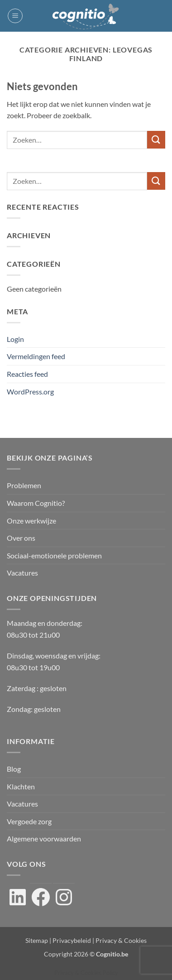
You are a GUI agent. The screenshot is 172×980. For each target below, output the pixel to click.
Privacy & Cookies (121, 940)
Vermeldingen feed (36, 356)
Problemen (24, 485)
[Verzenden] (156, 140)
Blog (14, 769)
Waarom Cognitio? (36, 503)
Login (15, 339)
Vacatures (22, 573)
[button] (15, 16)
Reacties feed (27, 374)
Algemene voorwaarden (44, 838)
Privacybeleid (72, 940)
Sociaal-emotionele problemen (54, 555)
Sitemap (37, 940)
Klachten (21, 786)
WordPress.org (30, 392)
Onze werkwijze (31, 521)
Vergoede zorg (29, 821)
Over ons (21, 538)
